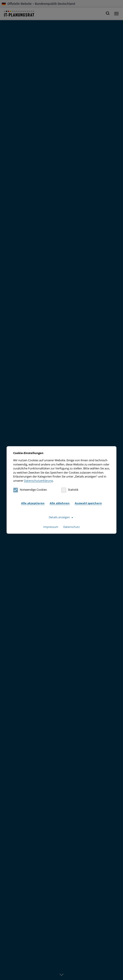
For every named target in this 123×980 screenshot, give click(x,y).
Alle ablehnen (60, 503)
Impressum (51, 527)
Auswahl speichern (88, 503)
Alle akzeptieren (33, 503)
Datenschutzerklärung (38, 481)
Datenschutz (71, 527)
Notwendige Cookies (30, 490)
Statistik (70, 490)
